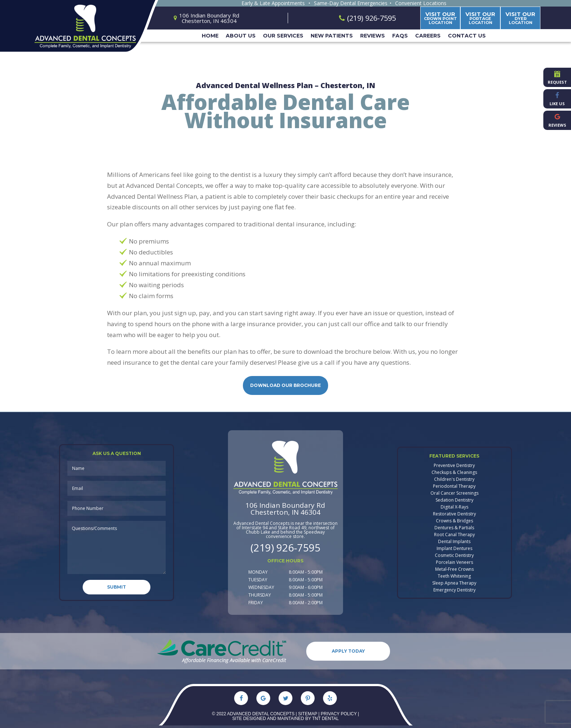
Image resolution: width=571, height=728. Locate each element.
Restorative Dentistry (454, 514)
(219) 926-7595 (285, 547)
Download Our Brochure (285, 385)
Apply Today (348, 651)
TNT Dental (325, 719)
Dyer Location (520, 18)
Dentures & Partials (454, 528)
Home (210, 36)
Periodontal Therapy (454, 486)
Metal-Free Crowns (454, 569)
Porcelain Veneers (454, 562)
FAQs (400, 36)
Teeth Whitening (454, 576)
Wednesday (261, 587)
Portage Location (480, 18)
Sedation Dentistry (454, 500)
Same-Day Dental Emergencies (351, 3)
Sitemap (308, 714)
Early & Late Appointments (273, 3)
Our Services (283, 36)
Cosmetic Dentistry (454, 555)
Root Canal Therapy (454, 535)
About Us (241, 36)
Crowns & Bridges (454, 521)
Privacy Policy (339, 714)
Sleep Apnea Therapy (454, 583)
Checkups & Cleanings (454, 472)
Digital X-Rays (454, 507)
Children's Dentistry (454, 479)
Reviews (373, 36)
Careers (428, 36)
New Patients (332, 36)
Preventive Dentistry (454, 466)
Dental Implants (454, 542)
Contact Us (467, 36)
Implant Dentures (454, 549)
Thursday (260, 595)
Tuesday (258, 580)
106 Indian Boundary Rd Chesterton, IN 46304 (285, 509)
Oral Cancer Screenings (454, 493)
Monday (258, 572)
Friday (256, 603)
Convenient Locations (421, 3)
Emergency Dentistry (454, 590)
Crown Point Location (440, 18)
